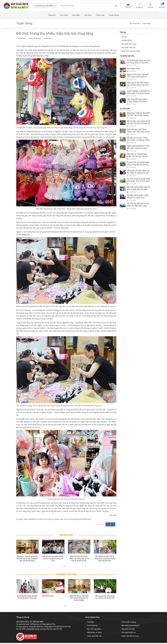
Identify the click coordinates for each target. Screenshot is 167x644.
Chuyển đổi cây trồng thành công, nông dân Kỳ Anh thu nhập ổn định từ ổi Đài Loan (138, 166)
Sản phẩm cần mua (129, 49)
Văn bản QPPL (127, 42)
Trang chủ (136, 25)
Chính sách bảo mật (94, 637)
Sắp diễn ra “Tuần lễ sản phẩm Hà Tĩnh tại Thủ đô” (137, 156)
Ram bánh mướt (48, 597)
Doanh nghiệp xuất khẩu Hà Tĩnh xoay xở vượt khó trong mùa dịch (138, 94)
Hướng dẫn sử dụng (129, 623)
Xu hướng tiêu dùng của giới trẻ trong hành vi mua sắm (138, 63)
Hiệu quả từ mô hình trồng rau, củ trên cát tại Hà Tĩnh (138, 85)
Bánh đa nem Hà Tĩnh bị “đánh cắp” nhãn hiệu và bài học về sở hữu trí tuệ (79, 560)
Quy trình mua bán (128, 630)
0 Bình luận (48, 39)
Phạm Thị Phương (35, 39)
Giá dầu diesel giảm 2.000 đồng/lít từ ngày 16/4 (138, 198)
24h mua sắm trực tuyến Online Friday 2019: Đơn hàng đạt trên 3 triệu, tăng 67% (138, 104)
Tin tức (124, 38)
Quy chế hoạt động (94, 630)
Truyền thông (146, 25)
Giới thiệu (91, 623)
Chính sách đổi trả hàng (130, 637)
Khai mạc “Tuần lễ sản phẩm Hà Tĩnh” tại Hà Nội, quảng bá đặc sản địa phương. (27, 560)
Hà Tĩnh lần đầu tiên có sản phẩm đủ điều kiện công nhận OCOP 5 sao (138, 207)
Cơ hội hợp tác (92, 626)
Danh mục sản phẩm (48, 6)
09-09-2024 (22, 39)
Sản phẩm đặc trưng (129, 45)
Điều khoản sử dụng (94, 634)
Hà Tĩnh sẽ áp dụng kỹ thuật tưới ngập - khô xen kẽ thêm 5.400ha (138, 182)
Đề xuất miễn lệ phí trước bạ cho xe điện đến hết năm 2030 (139, 190)
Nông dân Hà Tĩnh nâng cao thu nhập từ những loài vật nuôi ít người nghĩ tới (138, 174)
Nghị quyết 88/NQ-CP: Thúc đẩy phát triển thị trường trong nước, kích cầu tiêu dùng (138, 151)
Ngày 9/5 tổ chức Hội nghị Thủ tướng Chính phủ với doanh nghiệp (79, 599)
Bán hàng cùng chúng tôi (131, 626)
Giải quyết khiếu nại (129, 634)
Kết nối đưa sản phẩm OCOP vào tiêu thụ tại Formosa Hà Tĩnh (53, 560)
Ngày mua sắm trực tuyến (131, 52)
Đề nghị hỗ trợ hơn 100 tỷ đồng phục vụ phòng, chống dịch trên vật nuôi (105, 560)
